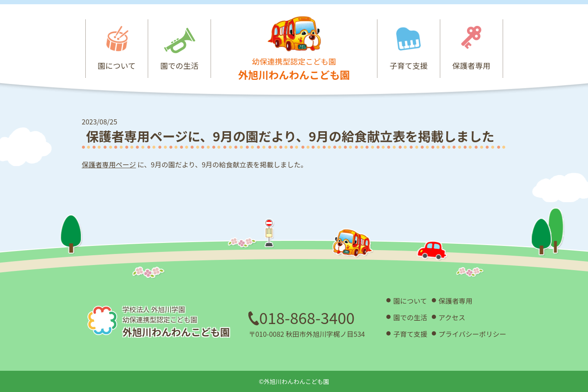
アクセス (452, 317)
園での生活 (410, 317)
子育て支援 (410, 334)
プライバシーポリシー (473, 334)
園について (410, 301)
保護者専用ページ (109, 164)
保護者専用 (456, 301)
